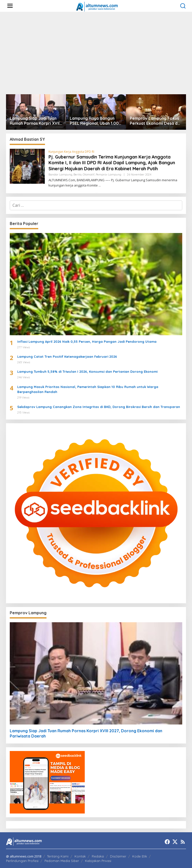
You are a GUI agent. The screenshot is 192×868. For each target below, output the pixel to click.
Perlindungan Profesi (22, 861)
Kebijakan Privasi (98, 861)
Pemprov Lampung (108, 174)
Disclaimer (118, 856)
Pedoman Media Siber (62, 861)
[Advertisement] (96, 53)
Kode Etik (140, 856)
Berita (77, 174)
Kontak (80, 856)
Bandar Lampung (60, 174)
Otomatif (89, 174)
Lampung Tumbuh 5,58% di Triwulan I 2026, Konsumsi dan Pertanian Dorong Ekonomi (87, 371)
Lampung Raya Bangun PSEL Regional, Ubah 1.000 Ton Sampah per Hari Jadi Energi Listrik (96, 121)
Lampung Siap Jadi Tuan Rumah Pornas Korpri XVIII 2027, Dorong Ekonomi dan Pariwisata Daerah (35, 121)
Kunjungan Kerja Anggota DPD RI (71, 152)
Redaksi (98, 856)
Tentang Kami (58, 856)
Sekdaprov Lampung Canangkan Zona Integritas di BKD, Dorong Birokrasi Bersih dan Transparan (99, 407)
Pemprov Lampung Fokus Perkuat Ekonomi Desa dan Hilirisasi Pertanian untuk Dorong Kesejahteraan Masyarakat (156, 121)
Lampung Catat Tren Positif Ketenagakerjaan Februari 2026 (67, 356)
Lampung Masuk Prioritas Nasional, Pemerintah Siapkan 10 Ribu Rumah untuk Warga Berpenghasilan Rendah (88, 389)
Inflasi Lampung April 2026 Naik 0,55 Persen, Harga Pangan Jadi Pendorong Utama (87, 341)
